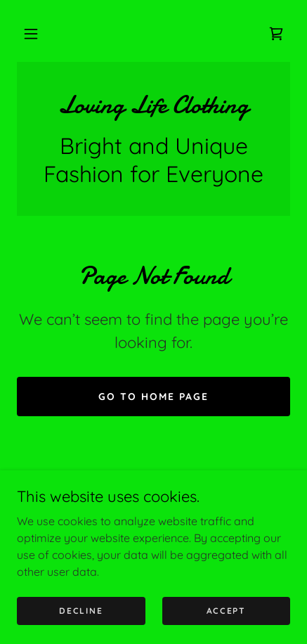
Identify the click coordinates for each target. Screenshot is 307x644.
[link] (276, 34)
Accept (226, 611)
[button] (31, 34)
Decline (81, 611)
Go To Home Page (153, 397)
